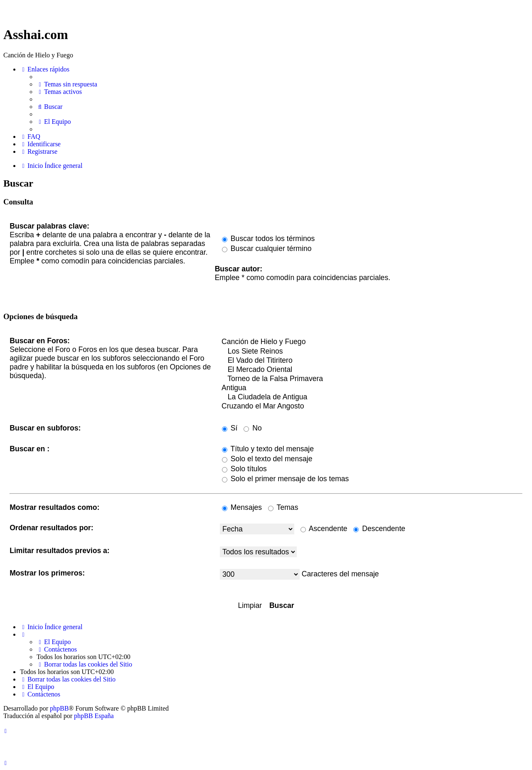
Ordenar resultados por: (51, 528)
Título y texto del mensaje (268, 449)
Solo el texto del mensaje (267, 459)
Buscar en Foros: (40, 341)
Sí (230, 428)
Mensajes (242, 507)
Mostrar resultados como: (54, 507)
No (252, 428)
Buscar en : (30, 449)
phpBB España (94, 716)
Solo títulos (244, 469)
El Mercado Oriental (371, 370)
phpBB (59, 708)
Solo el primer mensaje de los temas (285, 479)
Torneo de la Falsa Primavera (371, 379)
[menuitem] (67, 84)
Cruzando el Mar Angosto (371, 406)
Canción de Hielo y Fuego (371, 342)
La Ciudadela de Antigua (371, 397)
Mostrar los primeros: (47, 573)
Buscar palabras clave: (49, 226)
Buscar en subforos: (45, 428)
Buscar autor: (239, 269)
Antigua (371, 388)
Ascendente (324, 529)
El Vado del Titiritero (371, 361)
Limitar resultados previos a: (60, 551)
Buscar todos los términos (268, 239)
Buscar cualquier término (267, 248)
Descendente (379, 529)
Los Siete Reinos (371, 352)
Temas (283, 507)
